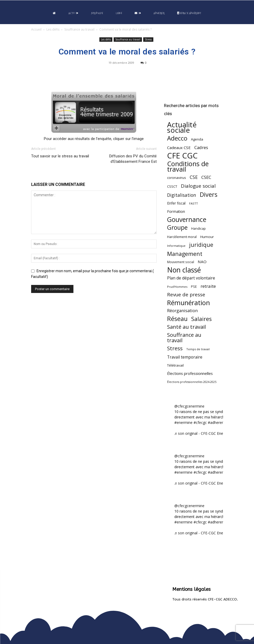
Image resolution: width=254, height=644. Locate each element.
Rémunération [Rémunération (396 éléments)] (188, 303)
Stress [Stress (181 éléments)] (175, 348)
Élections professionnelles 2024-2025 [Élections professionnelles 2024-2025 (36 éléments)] (192, 382)
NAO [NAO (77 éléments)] (202, 262)
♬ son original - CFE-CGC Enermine (204, 433)
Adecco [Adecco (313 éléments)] (177, 138)
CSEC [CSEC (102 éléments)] (206, 177)
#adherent (217, 422)
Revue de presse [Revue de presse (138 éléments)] (186, 295)
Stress (148, 39)
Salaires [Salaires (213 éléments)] (201, 319)
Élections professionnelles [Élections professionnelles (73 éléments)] (190, 373)
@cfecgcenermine (189, 406)
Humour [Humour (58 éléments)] (207, 237)
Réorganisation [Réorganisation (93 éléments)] (182, 311)
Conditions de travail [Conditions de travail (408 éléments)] (188, 166)
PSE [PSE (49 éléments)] (194, 287)
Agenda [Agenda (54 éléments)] (197, 139)
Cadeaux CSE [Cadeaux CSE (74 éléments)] (179, 148)
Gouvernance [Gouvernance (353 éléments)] (187, 219)
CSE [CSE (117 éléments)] (194, 177)
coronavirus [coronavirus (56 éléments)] (177, 178)
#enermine (183, 422)
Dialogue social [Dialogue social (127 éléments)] (198, 186)
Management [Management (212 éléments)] (185, 254)
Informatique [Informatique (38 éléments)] (176, 246)
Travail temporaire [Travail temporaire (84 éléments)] (185, 357)
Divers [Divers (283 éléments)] (209, 195)
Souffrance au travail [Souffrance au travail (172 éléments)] (184, 338)
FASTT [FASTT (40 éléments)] (194, 203)
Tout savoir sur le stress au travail (60, 156)
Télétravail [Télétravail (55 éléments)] (175, 365)
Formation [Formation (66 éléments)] (176, 211)
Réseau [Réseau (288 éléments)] (177, 319)
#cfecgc (200, 422)
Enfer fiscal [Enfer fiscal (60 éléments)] (176, 203)
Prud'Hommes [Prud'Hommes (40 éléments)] (177, 287)
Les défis (53, 29)
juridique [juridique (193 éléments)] (201, 245)
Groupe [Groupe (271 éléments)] (177, 227)
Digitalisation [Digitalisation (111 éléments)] (182, 195)
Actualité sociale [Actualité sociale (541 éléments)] (182, 127)
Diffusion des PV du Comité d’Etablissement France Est (133, 159)
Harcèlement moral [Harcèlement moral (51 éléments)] (182, 237)
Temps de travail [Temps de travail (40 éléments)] (198, 349)
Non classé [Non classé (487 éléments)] (184, 270)
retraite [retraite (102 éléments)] (208, 286)
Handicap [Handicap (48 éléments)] (198, 229)
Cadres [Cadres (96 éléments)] (201, 147)
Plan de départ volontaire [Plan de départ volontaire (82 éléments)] (191, 278)
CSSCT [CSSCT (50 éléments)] (172, 186)
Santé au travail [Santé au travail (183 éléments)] (186, 327)
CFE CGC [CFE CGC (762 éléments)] (182, 156)
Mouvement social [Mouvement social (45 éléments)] (181, 262)
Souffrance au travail (79, 29)
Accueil (36, 29)
